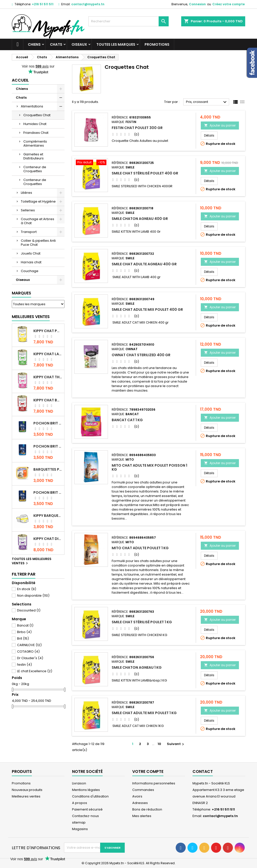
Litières (26, 193)
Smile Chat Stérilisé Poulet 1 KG (142, 622)
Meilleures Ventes (31, 317)
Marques (21, 293)
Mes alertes (142, 816)
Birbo (24, 632)
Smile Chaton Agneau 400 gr (140, 219)
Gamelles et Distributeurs (34, 156)
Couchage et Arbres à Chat (38, 221)
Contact (203, 771)
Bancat (25, 625)
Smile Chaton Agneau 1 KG (137, 667)
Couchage (30, 271)
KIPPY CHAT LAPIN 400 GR (48, 354)
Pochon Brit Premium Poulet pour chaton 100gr (48, 446)
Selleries (28, 210)
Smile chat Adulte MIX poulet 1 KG (144, 713)
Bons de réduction (147, 809)
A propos (80, 803)
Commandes (143, 790)
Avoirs (137, 796)
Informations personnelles (154, 783)
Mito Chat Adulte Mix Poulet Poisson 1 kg (149, 467)
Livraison (79, 783)
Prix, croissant (207, 102)
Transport (29, 232)
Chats (56, 44)
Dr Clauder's (30, 658)
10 (159, 744)
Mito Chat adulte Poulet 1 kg (140, 548)
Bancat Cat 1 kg (127, 420)
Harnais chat (31, 262)
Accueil (20, 80)
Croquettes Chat (37, 115)
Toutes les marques (116, 44)
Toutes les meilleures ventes (32, 561)
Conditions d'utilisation (90, 796)
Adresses (140, 803)
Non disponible (33, 596)
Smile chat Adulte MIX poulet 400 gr (147, 309)
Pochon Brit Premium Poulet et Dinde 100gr (48, 492)
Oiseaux (79, 44)
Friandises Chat (36, 133)
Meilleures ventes (26, 796)
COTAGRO (28, 652)
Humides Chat (35, 124)
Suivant (176, 744)
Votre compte (148, 771)
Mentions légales (86, 790)
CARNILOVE (29, 645)
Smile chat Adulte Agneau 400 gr (144, 264)
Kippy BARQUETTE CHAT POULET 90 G (48, 516)
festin (24, 665)
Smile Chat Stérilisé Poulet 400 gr (145, 173)
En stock (27, 589)
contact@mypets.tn (88, 4)
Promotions (157, 44)
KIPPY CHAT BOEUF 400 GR (48, 400)
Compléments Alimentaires (35, 143)
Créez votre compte (229, 4)
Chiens (34, 44)
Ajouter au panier (220, 125)
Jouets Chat (31, 253)
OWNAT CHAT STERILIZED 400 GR (141, 355)
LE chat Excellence (35, 671)
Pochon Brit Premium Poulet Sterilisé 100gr (48, 423)
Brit (23, 638)
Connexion (197, 4)
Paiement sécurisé (87, 809)
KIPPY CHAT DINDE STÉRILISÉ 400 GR (48, 539)
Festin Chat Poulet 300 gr (137, 128)
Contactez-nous (85, 816)
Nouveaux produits (27, 790)
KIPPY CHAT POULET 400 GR (48, 331)
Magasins (80, 829)
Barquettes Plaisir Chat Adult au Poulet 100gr (48, 469)
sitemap (79, 822)
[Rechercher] (128, 21)
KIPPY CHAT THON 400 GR (48, 377)
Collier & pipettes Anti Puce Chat (38, 243)
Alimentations (32, 106)
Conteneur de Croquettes (35, 169)
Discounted (29, 610)
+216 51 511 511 (43, 4)
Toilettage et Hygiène (38, 201)
